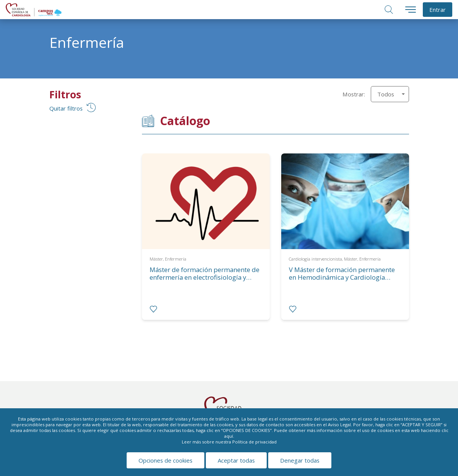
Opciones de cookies (165, 460)
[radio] (153, 309)
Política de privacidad (254, 442)
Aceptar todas (236, 460)
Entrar (438, 10)
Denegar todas (300, 460)
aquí (229, 436)
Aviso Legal (339, 425)
